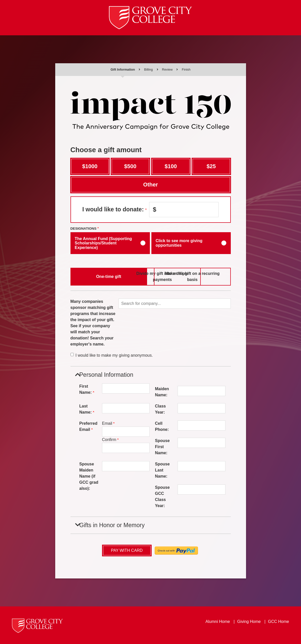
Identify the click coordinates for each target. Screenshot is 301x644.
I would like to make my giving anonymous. (114, 355)
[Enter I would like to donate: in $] (184, 210)
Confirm (110, 440)
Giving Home (249, 621)
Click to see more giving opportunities (179, 243)
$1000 (90, 166)
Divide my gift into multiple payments (150, 276)
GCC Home (278, 621)
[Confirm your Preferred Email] (126, 448)
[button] (175, 304)
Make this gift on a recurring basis (204, 276)
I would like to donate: (115, 209)
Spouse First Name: (162, 447)
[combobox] (175, 304)
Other (151, 185)
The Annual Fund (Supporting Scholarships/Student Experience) (103, 243)
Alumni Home (218, 621)
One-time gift (97, 276)
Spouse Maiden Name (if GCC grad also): (89, 476)
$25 (211, 166)
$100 (171, 166)
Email (108, 423)
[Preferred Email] (126, 432)
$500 (130, 166)
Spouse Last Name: (162, 470)
